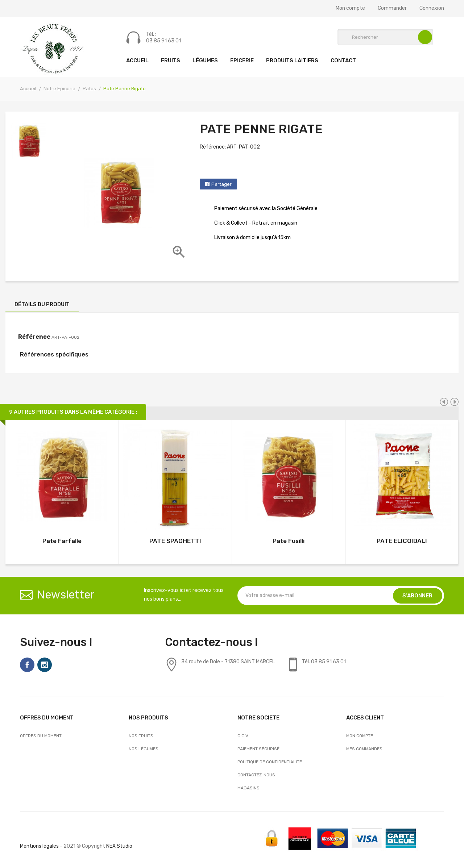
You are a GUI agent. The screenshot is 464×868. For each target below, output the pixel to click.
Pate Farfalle (62, 541)
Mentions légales (39, 846)
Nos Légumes (144, 749)
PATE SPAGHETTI (175, 541)
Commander (392, 8)
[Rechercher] (385, 37)
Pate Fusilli (289, 541)
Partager (221, 184)
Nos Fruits (141, 736)
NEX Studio (119, 846)
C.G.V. (243, 736)
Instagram (45, 665)
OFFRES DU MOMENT (41, 736)
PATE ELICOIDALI (402, 541)
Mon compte (350, 8)
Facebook (27, 665)
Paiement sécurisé (258, 749)
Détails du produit (42, 304)
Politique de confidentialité (270, 762)
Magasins (248, 788)
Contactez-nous (256, 775)
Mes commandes (364, 749)
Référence (34, 337)
